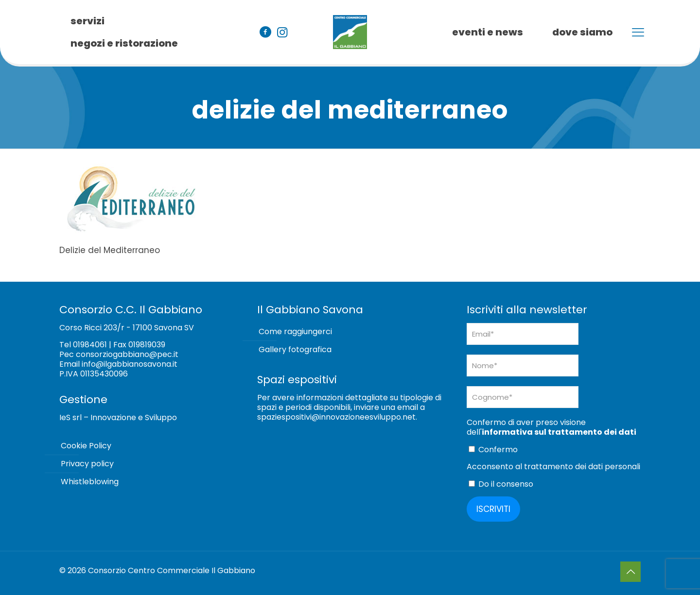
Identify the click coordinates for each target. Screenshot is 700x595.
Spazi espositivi (297, 380)
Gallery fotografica (295, 349)
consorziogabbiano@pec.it (127, 354)
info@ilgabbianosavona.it (130, 364)
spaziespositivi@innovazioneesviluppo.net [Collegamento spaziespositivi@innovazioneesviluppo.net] (336, 417)
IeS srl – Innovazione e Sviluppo (118, 417)
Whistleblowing (90, 482)
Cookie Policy (86, 446)
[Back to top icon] (630, 572)
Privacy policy (87, 464)
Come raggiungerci (295, 331)
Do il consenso (501, 484)
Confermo (493, 450)
